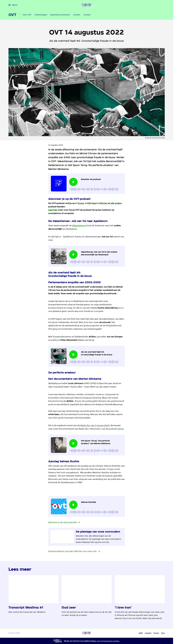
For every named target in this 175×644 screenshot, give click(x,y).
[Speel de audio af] (73, 182)
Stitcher (103, 203)
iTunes (81, 203)
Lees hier (53, 210)
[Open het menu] (13, 5)
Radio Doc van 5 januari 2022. (95, 425)
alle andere (116, 203)
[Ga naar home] (87, 5)
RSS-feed (92, 203)
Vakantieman (79, 226)
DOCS (121, 429)
